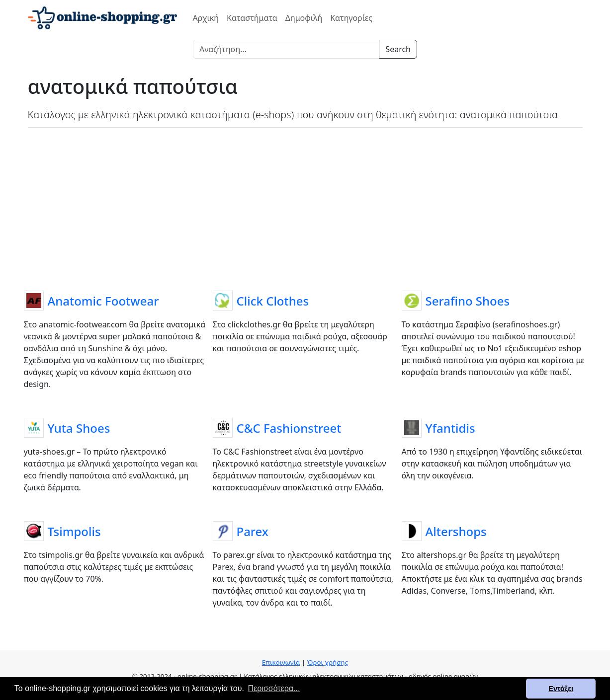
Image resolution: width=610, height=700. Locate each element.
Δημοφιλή (304, 18)
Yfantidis (450, 428)
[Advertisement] (305, 207)
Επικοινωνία (281, 662)
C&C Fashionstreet (289, 428)
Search (398, 49)
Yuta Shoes (79, 428)
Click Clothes (273, 301)
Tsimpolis (74, 531)
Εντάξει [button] (561, 689)
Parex (253, 531)
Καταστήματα (252, 18)
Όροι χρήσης (327, 662)
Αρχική (206, 18)
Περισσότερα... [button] (274, 688)
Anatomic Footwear (103, 301)
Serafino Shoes (468, 301)
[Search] (286, 49)
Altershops (456, 531)
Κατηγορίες (351, 18)
